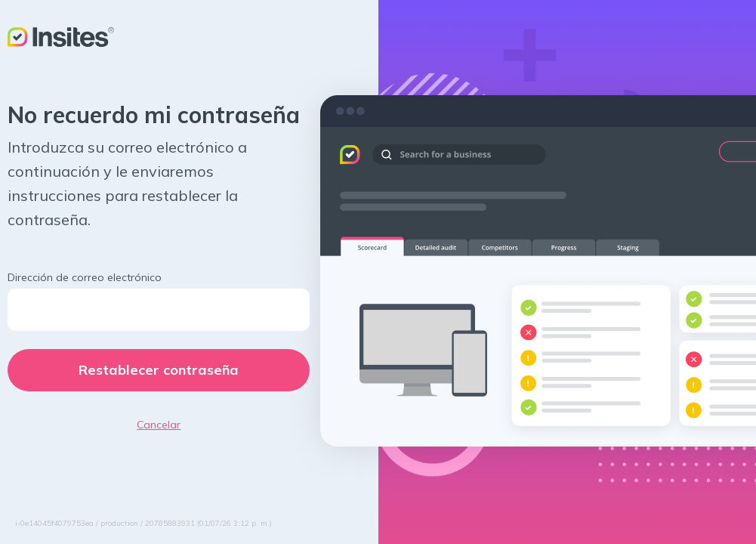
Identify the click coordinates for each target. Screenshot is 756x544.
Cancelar (159, 425)
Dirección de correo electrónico (85, 277)
